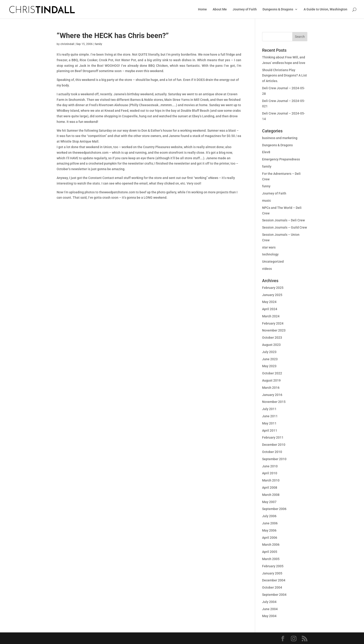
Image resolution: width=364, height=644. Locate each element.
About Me (220, 9)
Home (202, 9)
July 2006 (269, 516)
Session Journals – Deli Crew (283, 220)
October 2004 (272, 587)
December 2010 (274, 445)
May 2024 (269, 302)
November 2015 (274, 402)
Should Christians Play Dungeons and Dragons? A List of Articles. (284, 76)
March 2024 (271, 316)
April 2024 (270, 309)
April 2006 (270, 538)
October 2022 (272, 373)
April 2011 (270, 430)
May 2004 (269, 616)
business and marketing (280, 138)
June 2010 (270, 466)
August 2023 (271, 345)
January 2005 (272, 573)
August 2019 (271, 380)
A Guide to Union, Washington (325, 9)
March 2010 (271, 480)
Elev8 (266, 152)
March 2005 (271, 559)
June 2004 (270, 609)
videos (267, 269)
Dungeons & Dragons (278, 9)
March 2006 (271, 545)
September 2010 (274, 459)
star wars (269, 247)
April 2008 (270, 488)
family (98, 44)
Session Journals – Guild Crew (284, 227)
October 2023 (272, 338)
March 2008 (271, 495)
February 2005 (273, 566)
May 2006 (269, 530)
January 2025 (272, 295)
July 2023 (269, 352)
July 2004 (269, 602)
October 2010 (272, 452)
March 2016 (271, 388)
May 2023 (269, 366)
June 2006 (270, 523)
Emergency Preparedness (281, 159)
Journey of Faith (245, 9)
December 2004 (274, 580)
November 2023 (274, 330)
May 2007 (269, 502)
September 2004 (274, 595)
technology (270, 254)
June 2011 (270, 416)
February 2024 (273, 323)
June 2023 (270, 359)
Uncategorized (273, 261)
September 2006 (274, 509)
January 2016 (272, 395)
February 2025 (273, 288)
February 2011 (273, 437)
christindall (67, 44)
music (266, 201)
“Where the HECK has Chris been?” (113, 36)
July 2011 (269, 409)
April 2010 (270, 473)
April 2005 (270, 552)
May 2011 (269, 423)
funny (266, 186)
